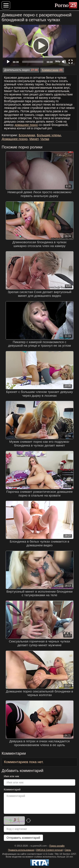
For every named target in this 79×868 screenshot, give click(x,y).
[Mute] (64, 62)
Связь (68, 850)
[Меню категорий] (6, 5)
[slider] (33, 62)
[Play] (40, 45)
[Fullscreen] (71, 62)
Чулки (45, 139)
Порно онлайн (57, 846)
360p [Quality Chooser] (58, 61)
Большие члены (49, 135)
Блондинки (27, 135)
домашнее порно (26, 125)
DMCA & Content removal (50, 850)
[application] (39, 45)
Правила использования (21, 850)
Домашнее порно (15, 139)
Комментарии (50, 70)
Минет (34, 139)
